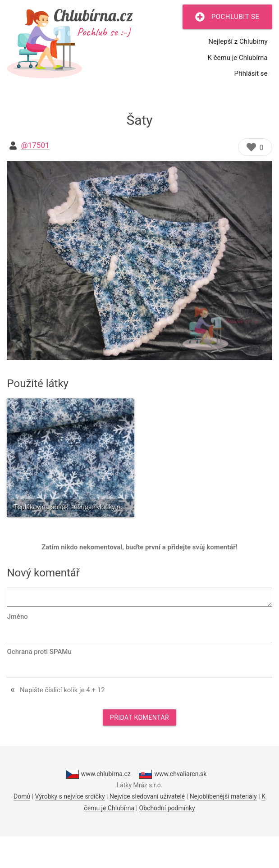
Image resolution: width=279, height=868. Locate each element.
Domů (22, 796)
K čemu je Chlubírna (238, 58)
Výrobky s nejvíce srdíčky (70, 796)
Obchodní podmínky (167, 808)
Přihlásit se (251, 73)
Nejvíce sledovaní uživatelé (147, 796)
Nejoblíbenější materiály (223, 796)
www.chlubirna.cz (98, 774)
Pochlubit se (227, 17)
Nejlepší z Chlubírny (238, 41)
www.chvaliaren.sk (173, 774)
